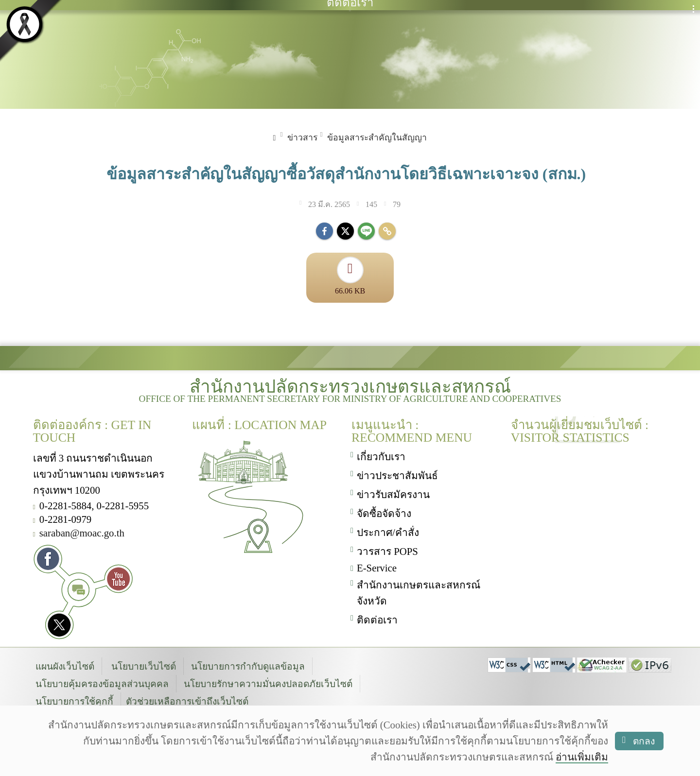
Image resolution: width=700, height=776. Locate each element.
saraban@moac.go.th (82, 532)
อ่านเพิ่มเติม (582, 757)
